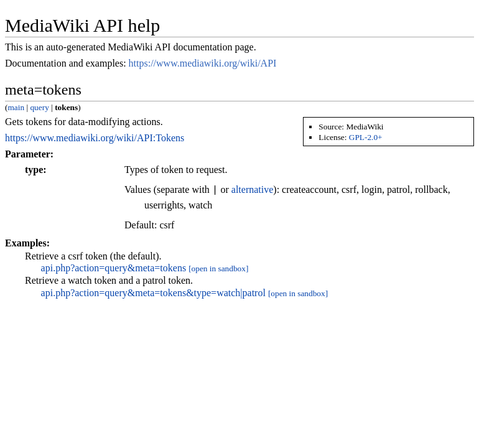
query (39, 107)
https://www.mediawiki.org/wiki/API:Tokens (95, 138)
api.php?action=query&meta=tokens (114, 268)
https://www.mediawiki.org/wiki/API (203, 63)
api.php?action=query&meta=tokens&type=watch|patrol (153, 293)
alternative (253, 190)
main (16, 107)
